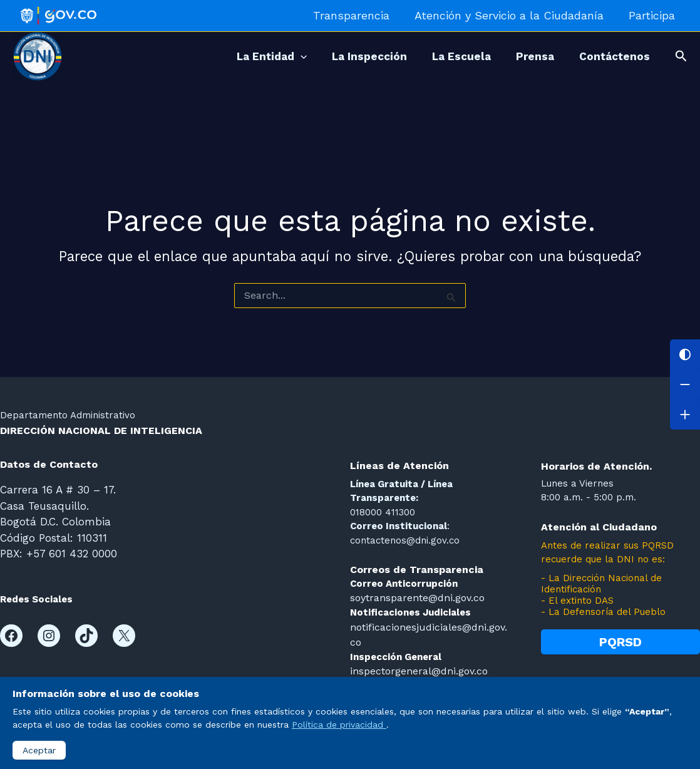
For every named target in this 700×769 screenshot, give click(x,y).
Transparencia (358, 15)
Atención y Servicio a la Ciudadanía (513, 15)
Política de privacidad (339, 725)
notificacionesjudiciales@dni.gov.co (428, 626)
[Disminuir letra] (685, 384)
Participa (653, 15)
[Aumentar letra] (685, 415)
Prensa (526, 56)
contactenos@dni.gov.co (405, 540)
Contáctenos (611, 56)
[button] (681, 56)
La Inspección (347, 56)
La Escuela (446, 56)
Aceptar (39, 750)
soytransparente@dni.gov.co (415, 597)
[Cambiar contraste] (685, 354)
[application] (272, 56)
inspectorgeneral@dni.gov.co (416, 654)
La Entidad (244, 56)
